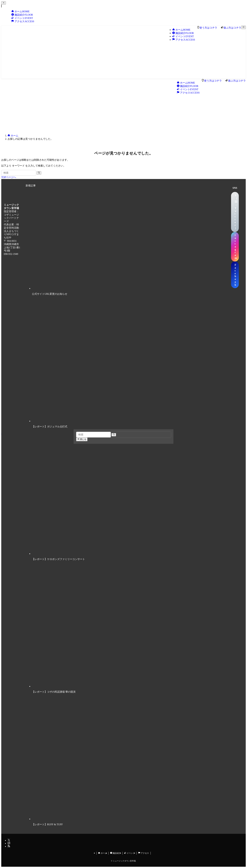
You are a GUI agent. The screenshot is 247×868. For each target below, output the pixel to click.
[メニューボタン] (243, 27)
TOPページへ (9, 177)
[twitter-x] (9, 840)
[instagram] (9, 843)
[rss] (9, 846)
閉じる (82, 439)
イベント (130, 853)
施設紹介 (115, 853)
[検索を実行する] (39, 173)
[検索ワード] (19, 173)
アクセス (23, 21)
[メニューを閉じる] (4, 3)
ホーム (102, 853)
